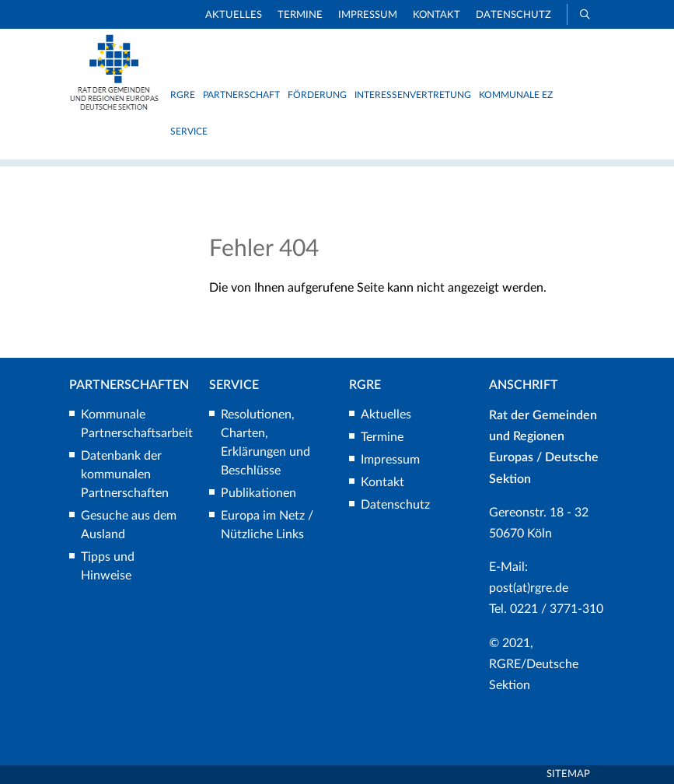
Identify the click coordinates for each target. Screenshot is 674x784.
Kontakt (437, 15)
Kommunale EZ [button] (516, 95)
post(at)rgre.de (529, 588)
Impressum (368, 15)
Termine (300, 15)
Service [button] (189, 131)
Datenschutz (513, 15)
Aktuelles (234, 15)
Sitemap (568, 774)
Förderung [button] (317, 95)
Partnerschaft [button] (241, 95)
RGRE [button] (183, 95)
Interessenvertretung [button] (413, 95)
